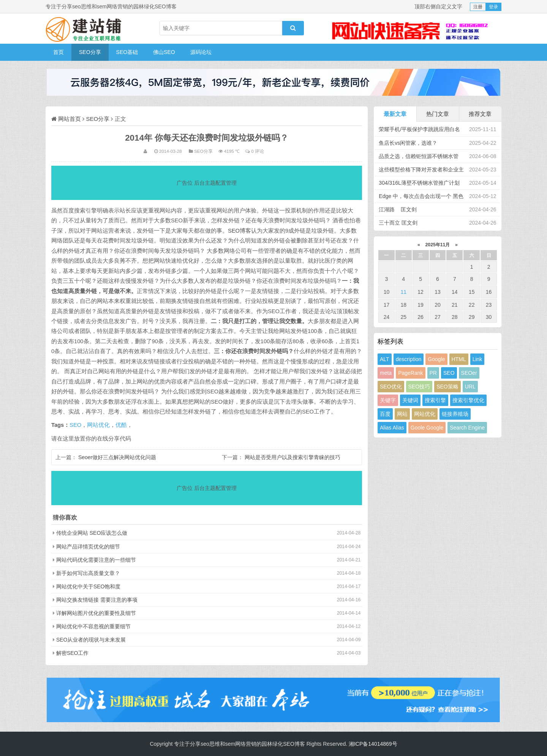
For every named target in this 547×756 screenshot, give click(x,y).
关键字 (388, 400)
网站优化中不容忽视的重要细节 (93, 626)
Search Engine (467, 428)
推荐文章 (480, 114)
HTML (459, 359)
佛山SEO (164, 52)
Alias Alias (392, 428)
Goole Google (427, 428)
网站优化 (98, 425)
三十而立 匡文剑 (398, 223)
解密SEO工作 (73, 653)
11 (403, 292)
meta (386, 373)
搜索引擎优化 (468, 400)
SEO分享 (90, 52)
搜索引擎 (435, 400)
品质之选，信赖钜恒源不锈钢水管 (419, 156)
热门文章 (438, 114)
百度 (385, 414)
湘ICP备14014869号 (373, 744)
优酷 (121, 425)
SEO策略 (447, 387)
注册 (478, 7)
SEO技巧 (419, 387)
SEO (75, 425)
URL (470, 387)
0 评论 (258, 151)
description (409, 359)
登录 (493, 7)
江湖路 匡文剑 (398, 209)
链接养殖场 (455, 414)
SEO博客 (240, 231)
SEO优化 (391, 387)
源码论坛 (201, 52)
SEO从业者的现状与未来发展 (91, 640)
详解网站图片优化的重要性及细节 (96, 613)
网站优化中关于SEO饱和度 (89, 586)
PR (433, 373)
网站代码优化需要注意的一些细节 (96, 560)
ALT (385, 359)
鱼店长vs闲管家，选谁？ (408, 143)
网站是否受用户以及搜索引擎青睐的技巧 (292, 457)
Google (436, 359)
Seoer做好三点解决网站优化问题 (117, 457)
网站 (402, 414)
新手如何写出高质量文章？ (88, 573)
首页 (58, 52)
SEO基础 (127, 52)
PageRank (410, 373)
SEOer (469, 373)
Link (477, 359)
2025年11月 (438, 245)
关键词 (410, 400)
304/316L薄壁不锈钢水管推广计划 (419, 183)
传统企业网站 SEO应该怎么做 (92, 533)
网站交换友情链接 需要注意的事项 (97, 600)
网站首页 (70, 119)
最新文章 (395, 114)
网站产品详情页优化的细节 (88, 547)
